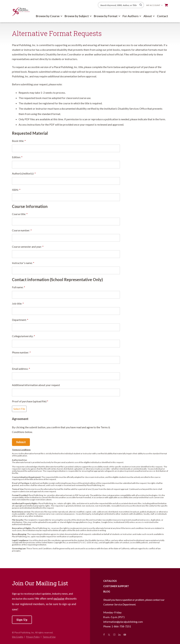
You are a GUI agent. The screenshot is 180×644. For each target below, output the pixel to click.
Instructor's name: (23, 263)
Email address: (21, 369)
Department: (20, 320)
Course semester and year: (28, 247)
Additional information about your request (36, 385)
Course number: (22, 230)
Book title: (19, 141)
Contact (162, 16)
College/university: (23, 336)
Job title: (18, 303)
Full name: (19, 287)
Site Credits (18, 637)
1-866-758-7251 (121, 626)
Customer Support (116, 586)
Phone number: (21, 352)
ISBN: (16, 190)
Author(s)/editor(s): (24, 173)
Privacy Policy (33, 637)
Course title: (20, 214)
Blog (107, 591)
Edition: (17, 157)
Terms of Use (49, 637)
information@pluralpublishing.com (123, 622)
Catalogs (110, 581)
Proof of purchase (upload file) (30, 401)
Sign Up (22, 620)
